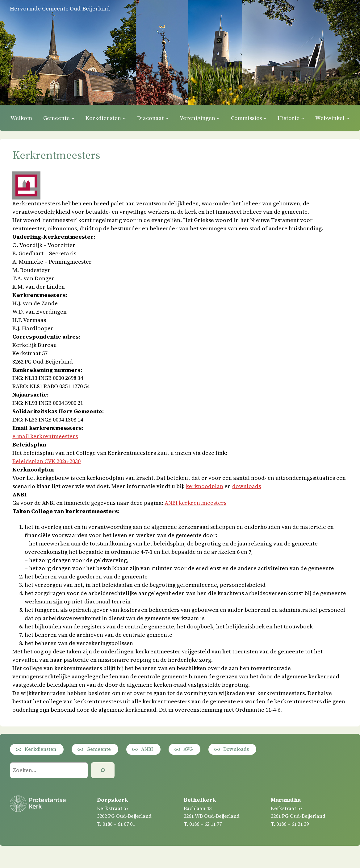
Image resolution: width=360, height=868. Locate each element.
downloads (247, 486)
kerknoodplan (205, 486)
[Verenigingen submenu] (218, 118)
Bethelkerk (200, 800)
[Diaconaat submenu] (167, 118)
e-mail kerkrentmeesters (45, 436)
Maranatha (286, 800)
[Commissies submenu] (265, 118)
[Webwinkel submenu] (348, 118)
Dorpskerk (113, 800)
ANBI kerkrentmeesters (195, 503)
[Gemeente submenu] (73, 118)
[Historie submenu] (303, 118)
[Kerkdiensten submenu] (124, 118)
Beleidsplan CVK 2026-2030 (46, 461)
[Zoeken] (103, 770)
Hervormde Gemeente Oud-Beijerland (60, 8)
